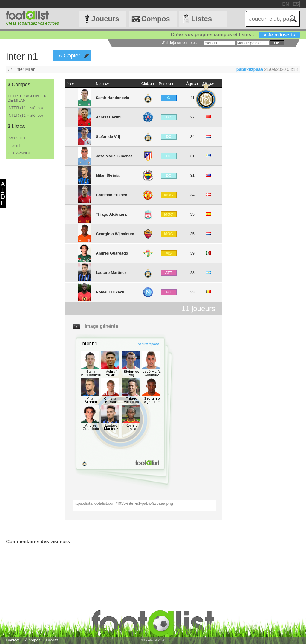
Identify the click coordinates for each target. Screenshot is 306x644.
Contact (13, 640)
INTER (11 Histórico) (25, 108)
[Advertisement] (29, 258)
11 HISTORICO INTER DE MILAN (27, 98)
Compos (156, 19)
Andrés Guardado (112, 253)
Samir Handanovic (112, 98)
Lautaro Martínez (111, 273)
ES (296, 4)
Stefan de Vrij (108, 137)
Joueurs (105, 19)
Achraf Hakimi (108, 117)
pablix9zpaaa (250, 69)
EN (285, 4)
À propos (33, 640)
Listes (202, 19)
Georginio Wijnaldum (115, 234)
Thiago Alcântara (111, 214)
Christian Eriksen (111, 195)
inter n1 (14, 146)
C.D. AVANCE (19, 153)
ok (277, 43)
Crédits (52, 640)
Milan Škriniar (108, 175)
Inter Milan (26, 69)
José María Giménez (114, 156)
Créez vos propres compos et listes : (235, 35)
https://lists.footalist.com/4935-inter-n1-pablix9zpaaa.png (144, 506)
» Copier (69, 55)
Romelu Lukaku (110, 292)
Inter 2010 (16, 138)
